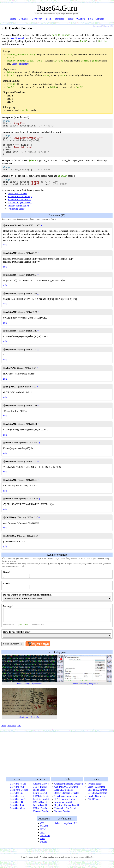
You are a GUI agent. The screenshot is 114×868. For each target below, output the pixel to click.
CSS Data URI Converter (66, 787)
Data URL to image (64, 790)
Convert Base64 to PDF (19, 200)
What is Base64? (96, 784)
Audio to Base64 (41, 784)
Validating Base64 (17, 209)
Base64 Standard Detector (67, 793)
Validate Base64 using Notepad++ (85, 670)
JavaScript (45, 835)
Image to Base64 (41, 799)
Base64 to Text (17, 805)
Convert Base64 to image (20, 196)
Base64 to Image (18, 799)
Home (13, 19)
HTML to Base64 (41, 796)
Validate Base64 (62, 811)
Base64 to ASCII (18, 784)
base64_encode (18, 38)
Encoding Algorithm (97, 790)
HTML (44, 829)
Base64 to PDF (17, 802)
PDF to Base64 (40, 802)
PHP (42, 838)
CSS (42, 823)
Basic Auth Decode (19, 790)
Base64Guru (57, 8)
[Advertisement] (57, 754)
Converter (24, 19)
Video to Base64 (41, 811)
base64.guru (28, 857)
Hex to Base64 (40, 793)
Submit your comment (13, 644)
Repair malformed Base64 (67, 805)
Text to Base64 (40, 805)
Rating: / (109, 26)
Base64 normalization (19, 206)
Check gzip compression (66, 796)
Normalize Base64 (63, 802)
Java (42, 832)
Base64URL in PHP (18, 193)
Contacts (100, 19)
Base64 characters (20, 64)
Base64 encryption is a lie (29, 703)
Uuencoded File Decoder (66, 808)
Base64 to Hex (17, 796)
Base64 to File (17, 793)
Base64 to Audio (18, 787)
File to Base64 (40, 790)
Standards (60, 19)
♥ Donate (81, 19)
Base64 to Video (18, 808)
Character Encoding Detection (69, 784)
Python (44, 842)
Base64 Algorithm (96, 787)
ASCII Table (94, 799)
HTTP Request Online (65, 799)
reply (5, 245)
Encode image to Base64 (20, 203)
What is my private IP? (66, 823)
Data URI (45, 826)
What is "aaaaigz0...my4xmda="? (29, 670)
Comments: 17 (98, 26)
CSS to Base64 (40, 787)
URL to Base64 (40, 808)
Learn (49, 19)
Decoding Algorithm (97, 793)
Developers (37, 19)
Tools (70, 19)
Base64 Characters (96, 796)
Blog (90, 19)
